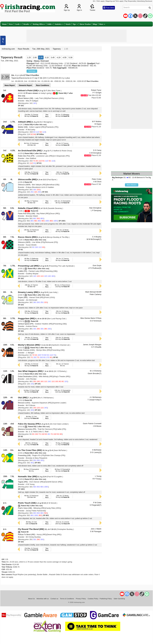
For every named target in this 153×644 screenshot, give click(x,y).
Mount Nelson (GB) (26, 98)
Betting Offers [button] (39, 24)
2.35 (41, 57)
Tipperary (57, 49)
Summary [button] (32, 71)
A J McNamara (95, 397)
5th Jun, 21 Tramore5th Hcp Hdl (62, 259)
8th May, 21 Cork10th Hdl (31, 523)
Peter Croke (97, 179)
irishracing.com (8, 49)
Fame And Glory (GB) (27, 213)
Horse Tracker (85, 24)
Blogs (95, 24)
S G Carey (97, 150)
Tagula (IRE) (23, 482)
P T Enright (97, 93)
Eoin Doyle (97, 265)
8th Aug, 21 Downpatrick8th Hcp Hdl (62, 470)
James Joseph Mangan (92, 345)
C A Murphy (97, 237)
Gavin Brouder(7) (95, 373)
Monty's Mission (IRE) (29, 345)
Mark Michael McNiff (93, 292)
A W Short (97, 182)
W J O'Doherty (96, 371)
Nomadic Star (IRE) (28, 476)
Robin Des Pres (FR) (26, 156)
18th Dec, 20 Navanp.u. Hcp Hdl (31, 444)
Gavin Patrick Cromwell (92, 423)
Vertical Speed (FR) (26, 324)
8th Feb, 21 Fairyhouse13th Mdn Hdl (31, 144)
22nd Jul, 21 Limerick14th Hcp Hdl (62, 523)
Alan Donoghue (95, 208)
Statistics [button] (59, 24)
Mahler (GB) (23, 127)
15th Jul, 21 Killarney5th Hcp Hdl (62, 312)
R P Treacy (97, 479)
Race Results (23, 49)
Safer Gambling (119, 599)
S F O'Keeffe (96, 347)
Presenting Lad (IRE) (28, 266)
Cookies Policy (93, 599)
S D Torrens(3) (96, 321)
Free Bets (109, 8)
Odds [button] (50, 24)
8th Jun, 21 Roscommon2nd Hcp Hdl (62, 286)
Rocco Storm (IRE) (27, 237)
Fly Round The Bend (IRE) (31, 529)
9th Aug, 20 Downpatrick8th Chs (31, 470)
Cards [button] (18, 24)
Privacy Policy (81, 599)
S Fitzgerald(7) (95, 505)
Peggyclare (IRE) (26, 318)
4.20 (59, 57)
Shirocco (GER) (24, 185)
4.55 (65, 57)
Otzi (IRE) (23, 397)
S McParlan (97, 450)
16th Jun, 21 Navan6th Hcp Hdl (62, 231)
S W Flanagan (96, 531)
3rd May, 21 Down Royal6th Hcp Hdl (31, 391)
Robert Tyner (96, 90)
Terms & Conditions (67, 599)
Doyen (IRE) (23, 297)
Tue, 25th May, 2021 (41, 49)
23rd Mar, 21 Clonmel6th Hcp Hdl (31, 549)
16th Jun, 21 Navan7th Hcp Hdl (62, 497)
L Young (98, 476)
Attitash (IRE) (25, 122)
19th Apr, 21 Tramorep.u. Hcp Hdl (31, 339)
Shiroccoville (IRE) (27, 179)
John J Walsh (96, 529)
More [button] (102, 24)
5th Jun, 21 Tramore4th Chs (62, 365)
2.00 (35, 57)
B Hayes (98, 124)
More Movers (132, 185)
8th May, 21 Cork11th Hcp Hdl (31, 417)
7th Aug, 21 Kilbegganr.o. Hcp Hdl (62, 444)
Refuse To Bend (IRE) (27, 534)
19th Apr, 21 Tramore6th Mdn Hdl (31, 286)
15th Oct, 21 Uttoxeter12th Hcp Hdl (62, 339)
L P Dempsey (96, 210)
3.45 (53, 57)
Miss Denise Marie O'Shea (91, 318)
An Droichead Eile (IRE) (30, 151)
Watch (68, 24)
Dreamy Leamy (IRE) (28, 292)
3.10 (47, 57)
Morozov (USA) (24, 403)
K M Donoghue (95, 153)
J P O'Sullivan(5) (95, 268)
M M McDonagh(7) (94, 239)
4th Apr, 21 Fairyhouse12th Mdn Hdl (31, 497)
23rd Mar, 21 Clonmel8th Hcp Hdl (31, 115)
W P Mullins (97, 121)
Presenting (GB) (24, 455)
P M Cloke (97, 503)
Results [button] (27, 24)
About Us (31, 599)
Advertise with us (43, 599)
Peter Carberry (95, 294)
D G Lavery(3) (96, 452)
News (11, 24)
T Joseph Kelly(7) (95, 400)
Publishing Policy (106, 599)
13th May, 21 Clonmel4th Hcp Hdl (31, 173)
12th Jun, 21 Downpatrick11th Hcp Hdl (62, 391)
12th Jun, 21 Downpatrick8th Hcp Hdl (62, 202)
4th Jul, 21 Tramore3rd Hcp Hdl (62, 144)
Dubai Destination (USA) (28, 376)
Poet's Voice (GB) (25, 508)
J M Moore (97, 426)
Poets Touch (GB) (27, 503)
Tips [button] (75, 24)
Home (4, 24)
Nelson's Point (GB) (28, 90)
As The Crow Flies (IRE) (30, 450)
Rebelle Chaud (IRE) (28, 208)
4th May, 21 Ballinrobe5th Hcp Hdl (31, 259)
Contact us (54, 599)
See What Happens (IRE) (30, 371)
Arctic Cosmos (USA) (26, 350)
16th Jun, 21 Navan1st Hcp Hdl (63, 173)
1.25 (29, 57)
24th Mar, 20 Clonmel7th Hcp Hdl (31, 312)
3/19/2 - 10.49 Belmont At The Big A (132, 179)
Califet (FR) (23, 271)
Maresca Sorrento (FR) (27, 429)
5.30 (71, 57)
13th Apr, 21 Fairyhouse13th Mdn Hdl (31, 231)
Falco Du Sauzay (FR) (29, 424)
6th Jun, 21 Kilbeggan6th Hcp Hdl (62, 115)
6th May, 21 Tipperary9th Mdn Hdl (31, 202)
